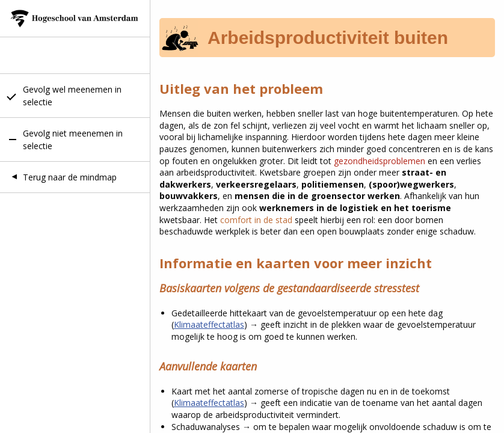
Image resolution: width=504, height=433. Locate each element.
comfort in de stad (256, 220)
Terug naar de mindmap (70, 177)
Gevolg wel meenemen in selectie (72, 96)
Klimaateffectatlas (209, 324)
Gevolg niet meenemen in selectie (73, 140)
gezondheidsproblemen (381, 161)
